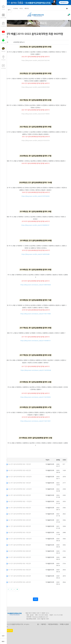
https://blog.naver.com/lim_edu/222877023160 (35, 60)
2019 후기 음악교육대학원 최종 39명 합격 (19, 545)
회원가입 (27, 8)
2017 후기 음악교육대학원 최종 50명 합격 (19, 570)
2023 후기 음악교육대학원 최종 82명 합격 (19, 495)
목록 (35, 599)
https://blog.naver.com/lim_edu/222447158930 (35, 114)
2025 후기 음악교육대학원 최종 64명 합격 (19, 470)
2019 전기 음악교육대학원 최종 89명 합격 (19, 551)
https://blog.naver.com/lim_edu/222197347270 (35, 141)
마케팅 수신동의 (64, 624)
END (3, 642)
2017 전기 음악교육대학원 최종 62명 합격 (19, 576)
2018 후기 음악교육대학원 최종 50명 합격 (19, 557)
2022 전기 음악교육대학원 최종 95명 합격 (19, 514)
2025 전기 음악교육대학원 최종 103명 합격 (20, 477)
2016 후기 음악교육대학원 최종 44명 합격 (19, 582)
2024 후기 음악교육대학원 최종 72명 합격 (19, 483)
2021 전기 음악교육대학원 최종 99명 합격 (19, 526)
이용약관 (43, 624)
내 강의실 (15, 8)
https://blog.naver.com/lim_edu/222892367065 (35, 87)
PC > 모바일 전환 (8, 631)
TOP (3, 636)
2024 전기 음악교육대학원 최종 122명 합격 (20, 489)
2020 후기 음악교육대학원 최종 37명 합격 (19, 533)
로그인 (21, 8)
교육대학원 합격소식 (64, 23)
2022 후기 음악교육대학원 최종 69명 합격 (19, 508)
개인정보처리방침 (53, 624)
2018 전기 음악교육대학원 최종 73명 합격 (19, 564)
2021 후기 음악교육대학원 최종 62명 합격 (19, 520)
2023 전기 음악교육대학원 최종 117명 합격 (20, 502)
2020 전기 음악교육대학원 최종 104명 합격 (20, 539)
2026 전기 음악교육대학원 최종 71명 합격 (19, 464)
